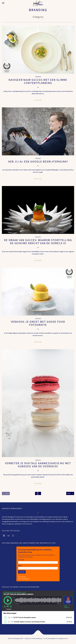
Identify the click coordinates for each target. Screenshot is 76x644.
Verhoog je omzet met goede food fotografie (38, 323)
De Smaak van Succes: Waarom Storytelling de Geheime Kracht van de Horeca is (38, 242)
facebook (5, 536)
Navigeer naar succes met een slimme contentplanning (38, 81)
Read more (38, 100)
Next (69, 493)
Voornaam (21, 560)
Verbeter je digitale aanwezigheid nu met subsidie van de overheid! (38, 465)
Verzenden (22, 572)
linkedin (9, 536)
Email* (20, 566)
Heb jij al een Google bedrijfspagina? (38, 162)
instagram (14, 536)
